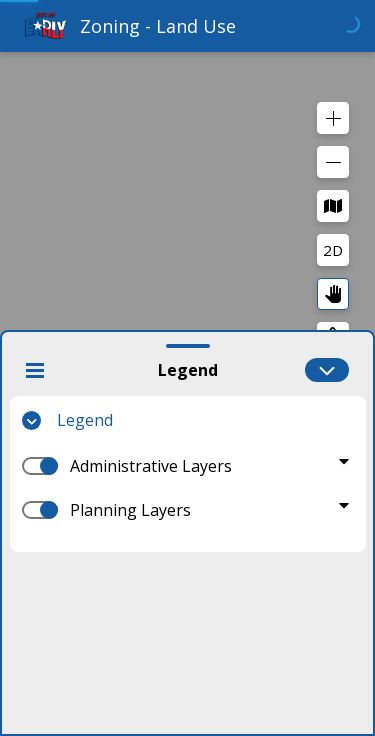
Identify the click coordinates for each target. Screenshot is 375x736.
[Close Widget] (35, 370)
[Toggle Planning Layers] (344, 505)
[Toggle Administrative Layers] (344, 461)
